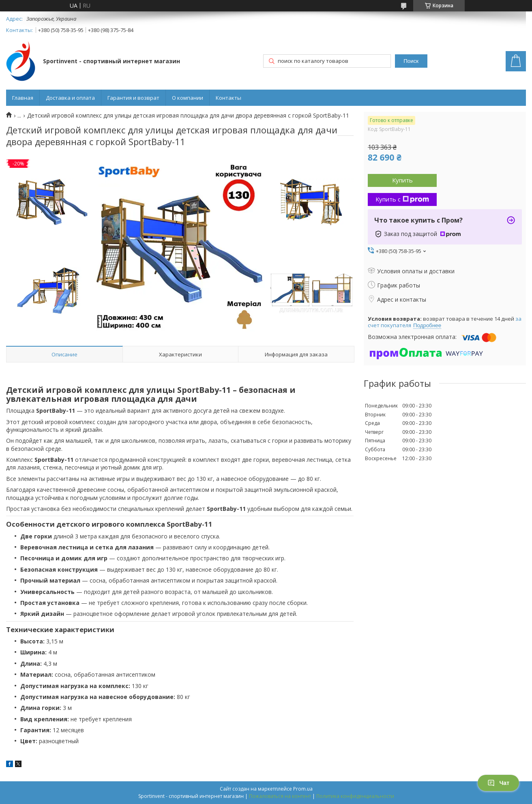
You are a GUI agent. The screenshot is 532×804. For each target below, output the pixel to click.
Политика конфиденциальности (355, 796)
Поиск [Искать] (411, 61)
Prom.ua (303, 789)
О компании (188, 98)
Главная (23, 98)
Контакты (228, 98)
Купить (402, 180)
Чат (498, 783)
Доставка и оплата (70, 98)
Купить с (402, 199)
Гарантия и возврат (133, 98)
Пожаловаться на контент (280, 796)
